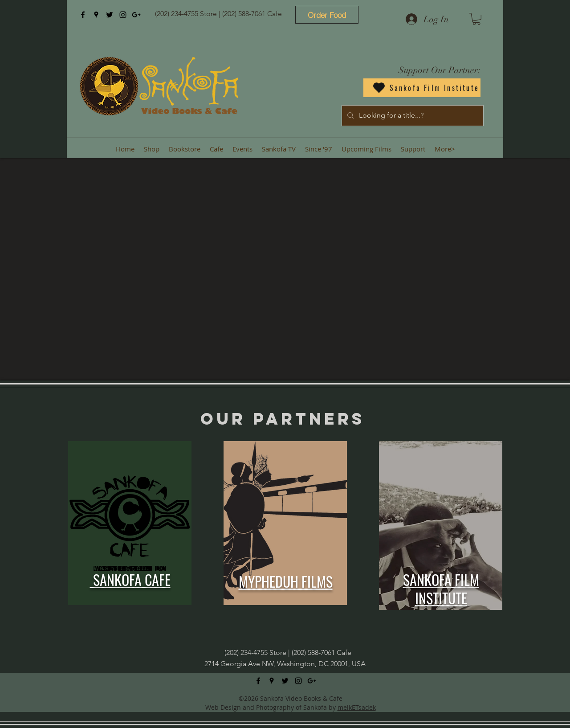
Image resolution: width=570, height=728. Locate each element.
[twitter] (110, 15)
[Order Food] (327, 15)
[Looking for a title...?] (412, 116)
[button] (476, 19)
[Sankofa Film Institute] (422, 88)
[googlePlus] (136, 15)
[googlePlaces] (96, 15)
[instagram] (123, 15)
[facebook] (83, 15)
